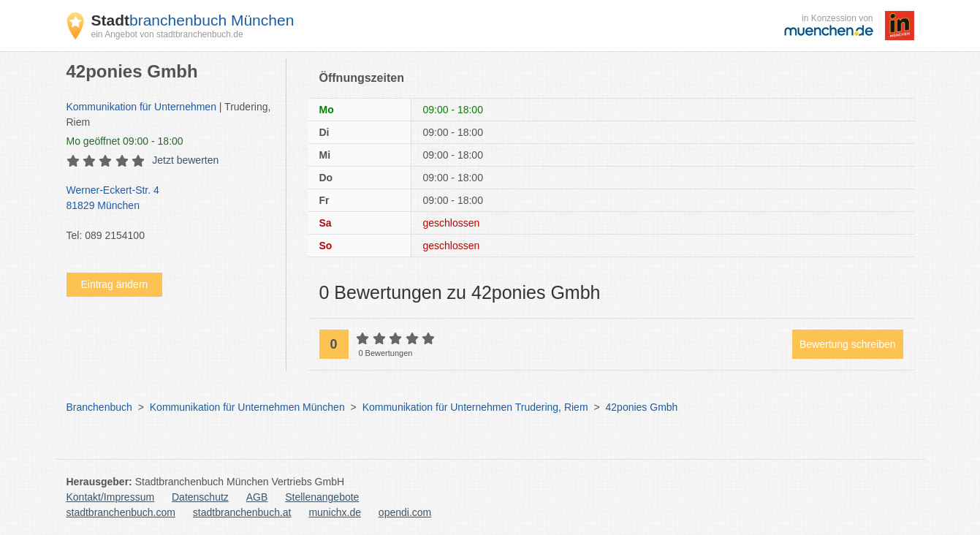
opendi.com (405, 512)
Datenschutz (200, 497)
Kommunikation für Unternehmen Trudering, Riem (475, 407)
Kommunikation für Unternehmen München (247, 407)
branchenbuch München (193, 20)
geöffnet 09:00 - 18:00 (125, 141)
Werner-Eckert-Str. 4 (169, 199)
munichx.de (335, 512)
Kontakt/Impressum (111, 497)
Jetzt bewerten (185, 160)
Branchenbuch (99, 407)
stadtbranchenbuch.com (121, 512)
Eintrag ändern (115, 284)
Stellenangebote (322, 497)
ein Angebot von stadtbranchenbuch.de (167, 34)
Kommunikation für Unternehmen (141, 107)
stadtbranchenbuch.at (242, 512)
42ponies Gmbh (642, 407)
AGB (257, 497)
